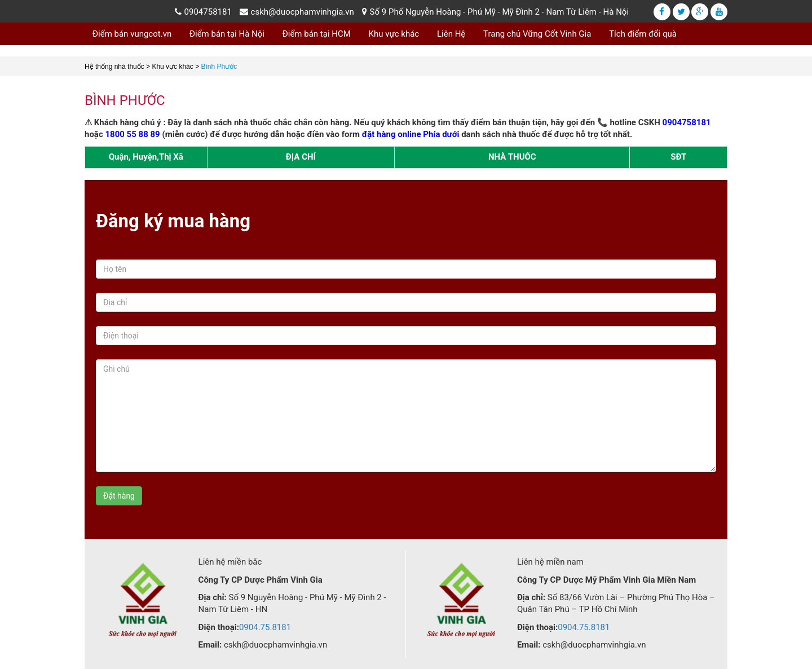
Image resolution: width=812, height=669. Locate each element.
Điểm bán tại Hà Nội (227, 34)
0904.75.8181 (265, 627)
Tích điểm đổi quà (643, 34)
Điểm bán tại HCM (317, 34)
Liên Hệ (451, 34)
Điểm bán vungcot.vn (132, 34)
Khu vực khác (394, 34)
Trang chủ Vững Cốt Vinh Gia (537, 34)
